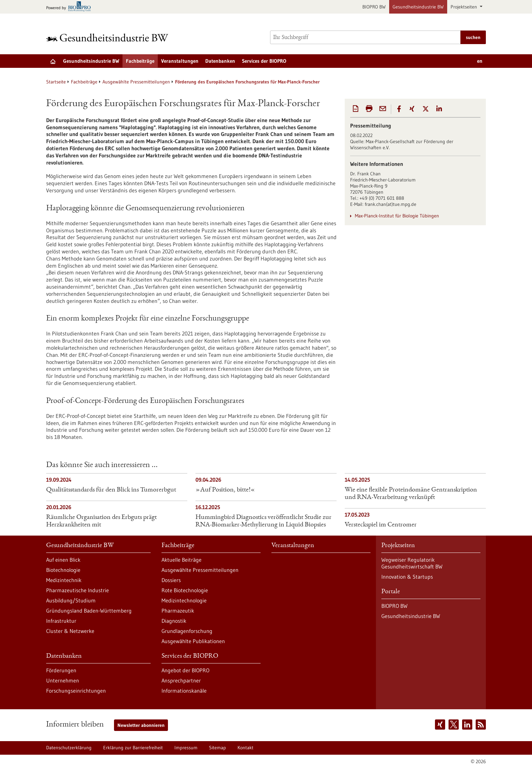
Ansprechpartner (181, 680)
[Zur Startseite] (109, 37)
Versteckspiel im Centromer (381, 525)
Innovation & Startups (407, 577)
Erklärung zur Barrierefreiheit (133, 748)
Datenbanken (220, 61)
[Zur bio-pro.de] (70, 7)
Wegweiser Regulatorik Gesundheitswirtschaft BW (412, 563)
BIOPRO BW (374, 7)
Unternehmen (63, 680)
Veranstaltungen (180, 61)
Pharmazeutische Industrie (78, 590)
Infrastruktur (61, 621)
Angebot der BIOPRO (185, 670)
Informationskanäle (184, 691)
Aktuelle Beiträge (182, 560)
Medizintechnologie (184, 600)
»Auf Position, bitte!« (225, 490)
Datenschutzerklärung (69, 748)
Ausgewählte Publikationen (193, 641)
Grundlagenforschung (187, 631)
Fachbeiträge (140, 61)
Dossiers (171, 580)
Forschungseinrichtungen (76, 691)
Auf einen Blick (63, 560)
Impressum (186, 748)
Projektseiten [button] (464, 7)
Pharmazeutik (178, 611)
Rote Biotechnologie (185, 590)
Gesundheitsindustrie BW (418, 7)
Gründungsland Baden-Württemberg (89, 611)
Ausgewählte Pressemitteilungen (136, 82)
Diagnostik (174, 621)
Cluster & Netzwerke (70, 631)
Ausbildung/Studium (71, 600)
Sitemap (217, 748)
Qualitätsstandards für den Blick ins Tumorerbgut (111, 490)
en (480, 61)
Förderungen (61, 670)
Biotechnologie (63, 570)
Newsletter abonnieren (141, 725)
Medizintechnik (64, 580)
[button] (399, 109)
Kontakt (245, 748)
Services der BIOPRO (264, 61)
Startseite (56, 82)
